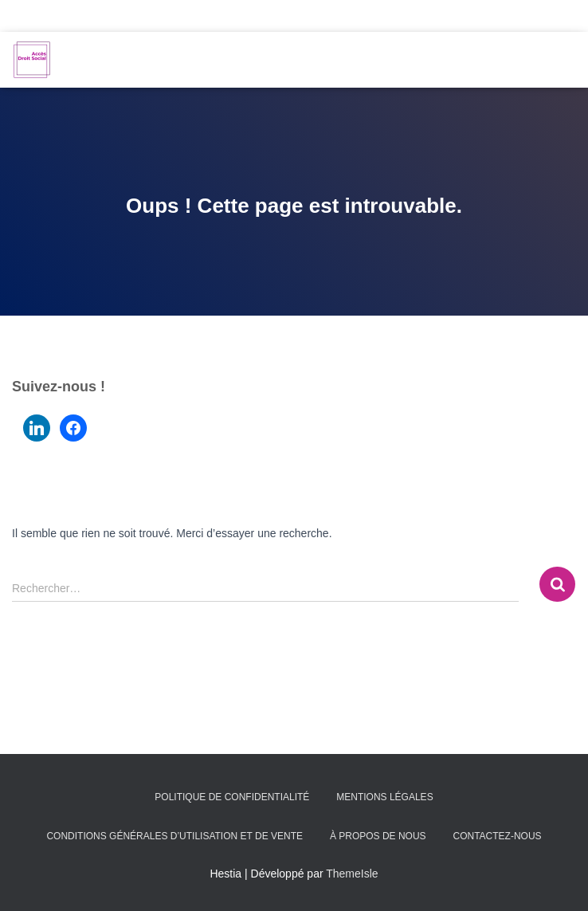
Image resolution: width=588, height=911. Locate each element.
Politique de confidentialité (232, 797)
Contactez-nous (497, 836)
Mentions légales (384, 797)
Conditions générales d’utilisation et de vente (174, 836)
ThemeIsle (352, 874)
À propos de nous (378, 836)
